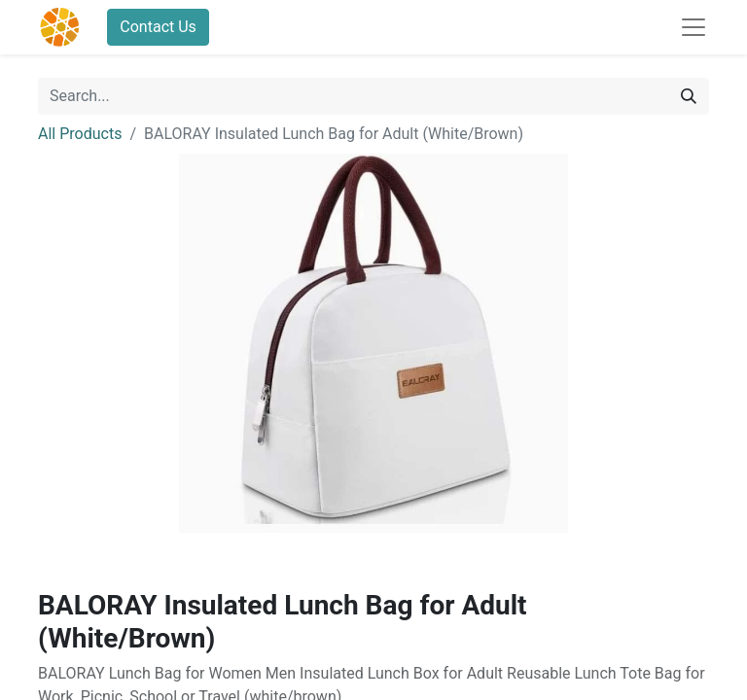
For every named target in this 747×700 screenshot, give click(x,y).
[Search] (689, 96)
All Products (80, 134)
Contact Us (158, 27)
